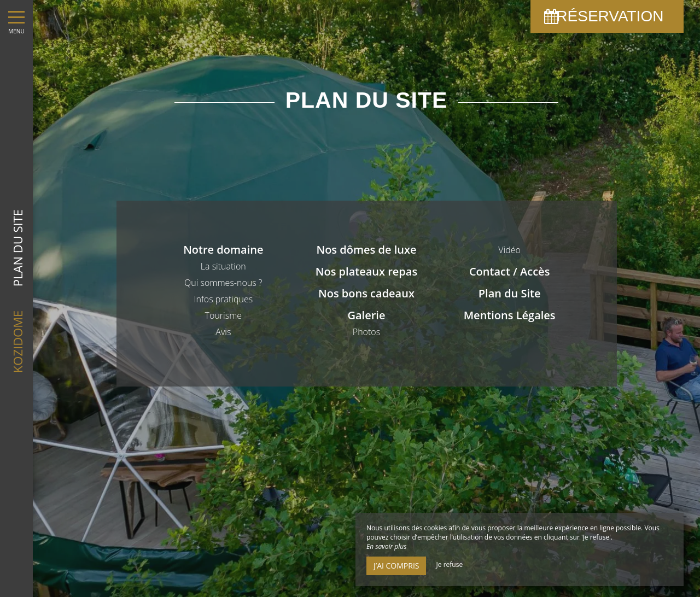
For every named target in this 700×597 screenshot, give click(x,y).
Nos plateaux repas (366, 271)
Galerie (367, 315)
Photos (366, 332)
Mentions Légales (510, 315)
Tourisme (223, 315)
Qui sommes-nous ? (223, 283)
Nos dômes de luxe (366, 250)
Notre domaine (223, 250)
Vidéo (509, 250)
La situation (223, 266)
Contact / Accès (509, 271)
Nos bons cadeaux (366, 293)
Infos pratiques (223, 299)
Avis (223, 332)
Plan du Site (510, 293)
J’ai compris (396, 566)
